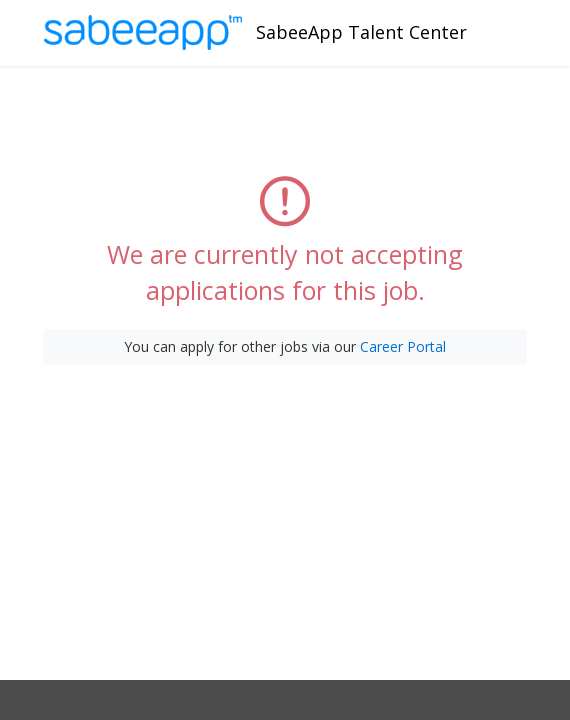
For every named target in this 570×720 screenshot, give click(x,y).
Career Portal (403, 346)
